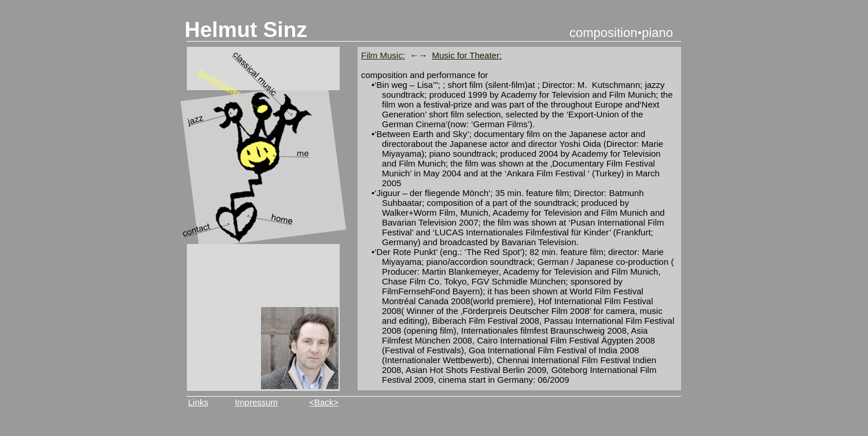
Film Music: (383, 55)
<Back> (324, 402)
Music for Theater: (467, 55)
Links (198, 402)
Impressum (256, 402)
